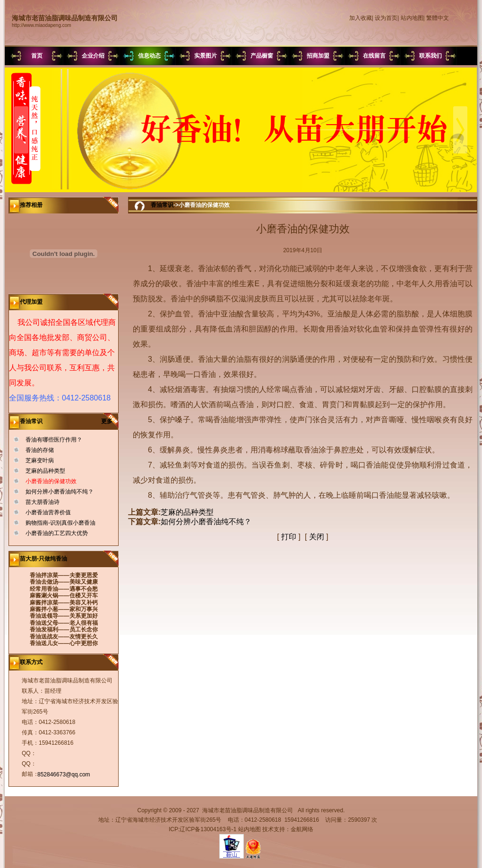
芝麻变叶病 (40, 460)
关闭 (317, 537)
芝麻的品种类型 (45, 471)
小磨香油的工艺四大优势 (57, 533)
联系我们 (430, 56)
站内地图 (412, 18)
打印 (289, 537)
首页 (37, 56)
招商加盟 (318, 56)
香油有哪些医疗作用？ (54, 440)
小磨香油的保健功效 (51, 481)
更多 (110, 421)
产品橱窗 (262, 56)
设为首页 (386, 18)
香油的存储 (40, 450)
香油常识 (162, 205)
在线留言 (374, 56)
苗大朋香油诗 (43, 502)
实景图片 (206, 56)
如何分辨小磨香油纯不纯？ (60, 492)
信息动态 (149, 56)
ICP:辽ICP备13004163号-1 (202, 829)
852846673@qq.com (64, 774)
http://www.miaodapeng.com (42, 25)
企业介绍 (93, 56)
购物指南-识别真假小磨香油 (60, 523)
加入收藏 (361, 18)
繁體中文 (438, 18)
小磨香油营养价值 (48, 512)
